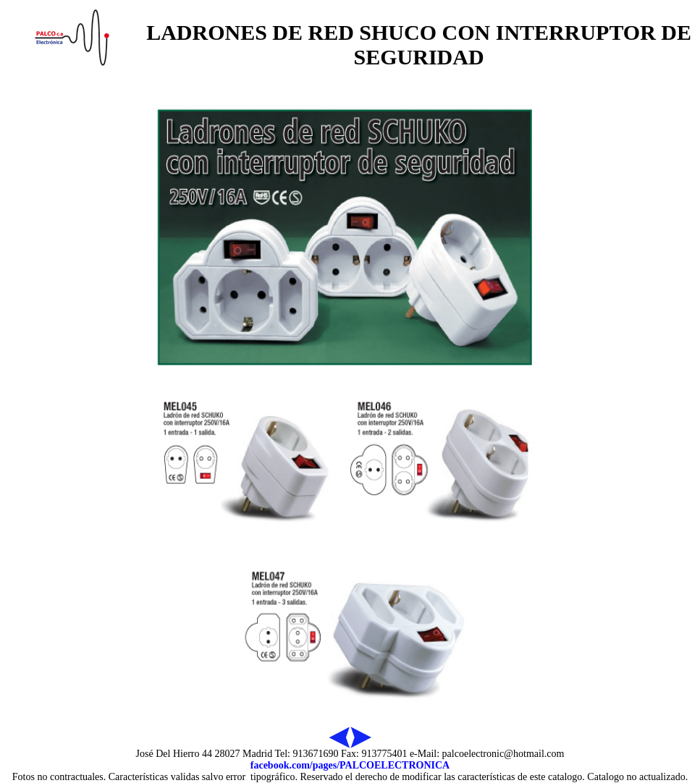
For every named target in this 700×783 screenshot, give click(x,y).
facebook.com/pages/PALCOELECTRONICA (350, 765)
